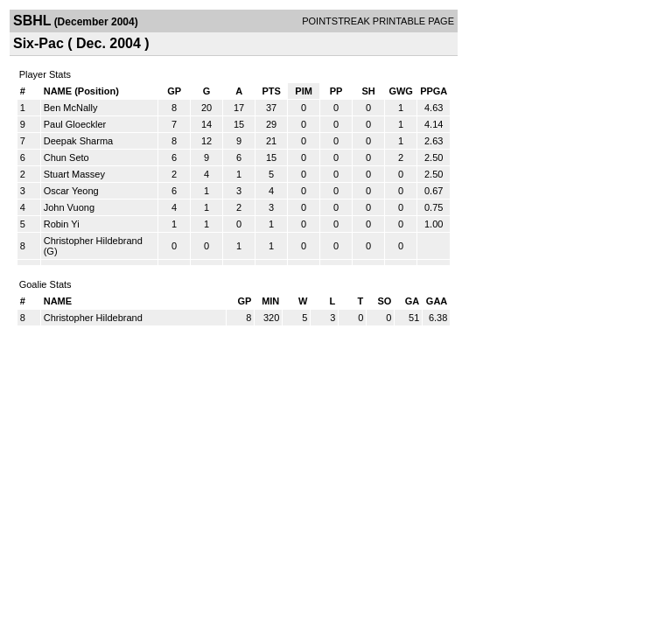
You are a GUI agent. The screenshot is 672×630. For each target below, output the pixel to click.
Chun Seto (66, 157)
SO (384, 301)
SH (368, 91)
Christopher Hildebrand (93, 241)
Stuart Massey (74, 174)
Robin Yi (62, 224)
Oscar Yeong (71, 191)
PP (336, 91)
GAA (437, 301)
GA (413, 301)
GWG (401, 91)
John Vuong (69, 207)
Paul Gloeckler (75, 124)
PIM (304, 91)
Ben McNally (71, 108)
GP (174, 91)
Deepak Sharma (79, 141)
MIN (270, 301)
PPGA (434, 91)
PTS (271, 91)
